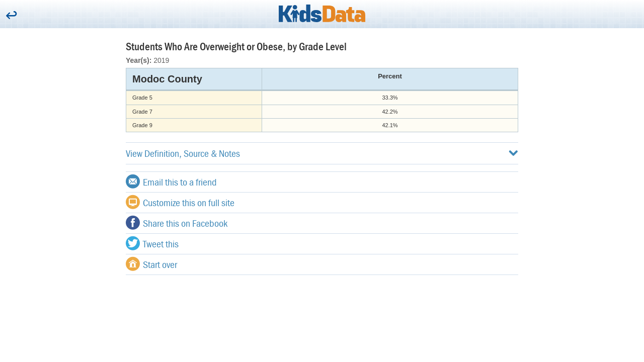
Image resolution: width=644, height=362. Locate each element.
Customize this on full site (180, 202)
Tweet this (152, 243)
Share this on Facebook (177, 223)
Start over (151, 264)
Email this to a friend (171, 182)
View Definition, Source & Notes (322, 153)
